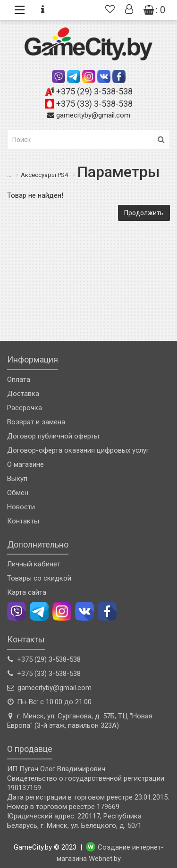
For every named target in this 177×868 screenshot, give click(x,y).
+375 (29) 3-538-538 (94, 91)
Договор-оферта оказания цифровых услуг (78, 450)
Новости (21, 507)
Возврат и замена (36, 422)
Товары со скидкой (39, 578)
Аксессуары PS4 (44, 175)
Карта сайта (27, 592)
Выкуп (17, 479)
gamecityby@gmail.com (93, 115)
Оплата (19, 379)
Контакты (23, 521)
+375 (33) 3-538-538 (94, 104)
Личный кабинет (34, 564)
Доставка (23, 394)
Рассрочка (25, 408)
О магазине (25, 464)
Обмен (18, 493)
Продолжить (144, 213)
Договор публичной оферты (53, 436)
